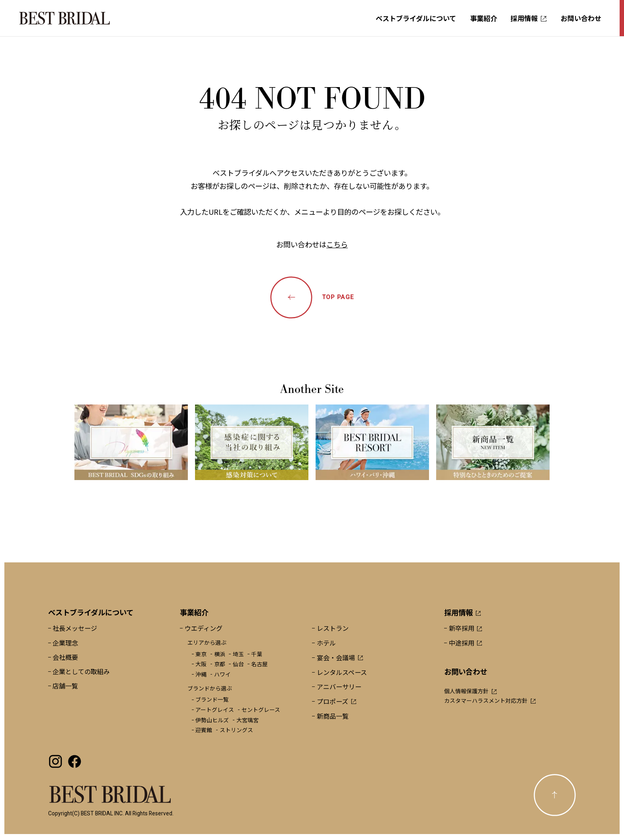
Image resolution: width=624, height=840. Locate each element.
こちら (337, 244)
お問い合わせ (581, 18)
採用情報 (529, 18)
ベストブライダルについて (416, 18)
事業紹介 (484, 18)
